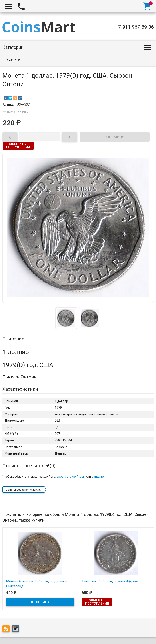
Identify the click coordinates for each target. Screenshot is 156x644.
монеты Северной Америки (24, 490)
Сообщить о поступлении (18, 146)
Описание (13, 339)
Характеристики (20, 389)
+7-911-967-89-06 (135, 27)
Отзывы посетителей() (29, 466)
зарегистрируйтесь (71, 477)
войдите (98, 477)
